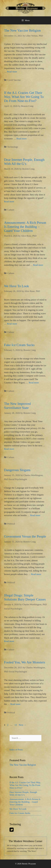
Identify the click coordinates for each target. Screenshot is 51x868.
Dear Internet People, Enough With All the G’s (23, 794)
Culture (11, 210)
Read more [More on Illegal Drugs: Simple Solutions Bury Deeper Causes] (9, 641)
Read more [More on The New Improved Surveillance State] (9, 449)
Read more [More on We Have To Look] (12, 324)
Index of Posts (16, 750)
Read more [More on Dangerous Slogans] (35, 515)
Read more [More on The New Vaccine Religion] (12, 72)
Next (22, 725)
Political (11, 524)
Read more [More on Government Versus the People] (36, 574)
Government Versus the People (25, 536)
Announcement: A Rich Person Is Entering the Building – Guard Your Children (25, 227)
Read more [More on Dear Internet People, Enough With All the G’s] (9, 202)
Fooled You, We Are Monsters (25, 662)
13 (16, 725)
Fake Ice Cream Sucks (19, 345)
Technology (13, 147)
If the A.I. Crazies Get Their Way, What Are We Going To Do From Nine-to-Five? (24, 97)
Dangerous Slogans (17, 470)
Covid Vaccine (14, 80)
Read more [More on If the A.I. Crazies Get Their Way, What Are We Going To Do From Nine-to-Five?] (22, 139)
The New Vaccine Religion (22, 30)
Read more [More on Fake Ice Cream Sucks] (34, 383)
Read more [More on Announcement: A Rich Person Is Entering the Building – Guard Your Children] (38, 265)
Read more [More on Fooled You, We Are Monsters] (15, 704)
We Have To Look (17, 286)
